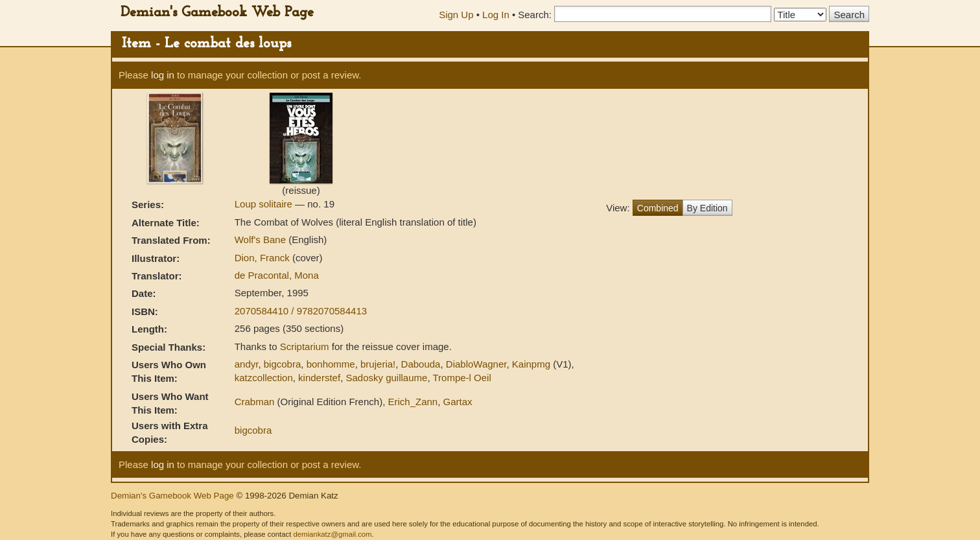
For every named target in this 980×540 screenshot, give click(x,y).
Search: (535, 15)
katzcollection (264, 378)
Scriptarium (305, 346)
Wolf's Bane (262, 240)
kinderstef (319, 378)
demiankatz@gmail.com (332, 534)
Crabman (255, 402)
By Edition (707, 208)
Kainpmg (531, 364)
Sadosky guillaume (386, 378)
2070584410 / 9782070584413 (301, 311)
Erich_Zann (413, 402)
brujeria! (378, 364)
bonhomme (331, 364)
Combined (658, 208)
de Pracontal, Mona (277, 275)
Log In (496, 15)
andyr (247, 364)
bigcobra (283, 364)
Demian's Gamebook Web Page (217, 13)
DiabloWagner (476, 364)
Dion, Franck (263, 258)
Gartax (458, 402)
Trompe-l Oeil (461, 378)
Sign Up (456, 15)
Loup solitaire (265, 204)
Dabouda (421, 364)
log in (163, 75)
